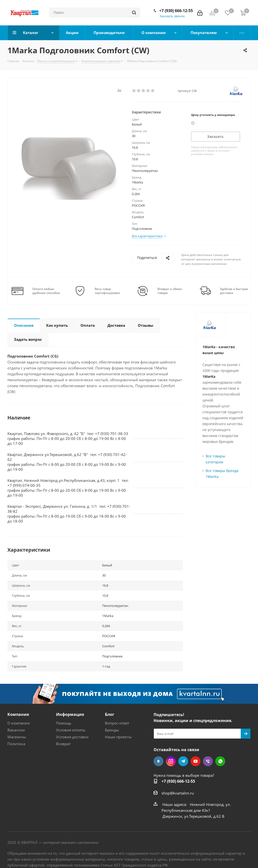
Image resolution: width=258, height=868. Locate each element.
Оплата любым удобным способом (46, 291)
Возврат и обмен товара (170, 291)
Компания (18, 714)
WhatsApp (220, 761)
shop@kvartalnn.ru (178, 793)
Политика (16, 744)
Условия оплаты (71, 730)
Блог (110, 714)
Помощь (64, 723)
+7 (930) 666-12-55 (176, 11)
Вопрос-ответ (117, 723)
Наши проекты (118, 737)
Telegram (183, 761)
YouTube (196, 761)
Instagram (171, 761)
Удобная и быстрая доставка (234, 291)
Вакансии (16, 730)
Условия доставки (72, 737)
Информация (70, 714)
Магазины (17, 737)
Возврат (63, 744)
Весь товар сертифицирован (108, 291)
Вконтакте (159, 761)
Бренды (112, 730)
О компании (19, 723)
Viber (208, 761)
